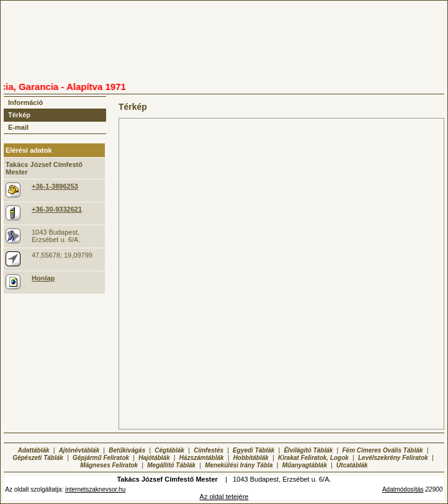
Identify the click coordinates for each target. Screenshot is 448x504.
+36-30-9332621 (57, 209)
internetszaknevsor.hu (95, 489)
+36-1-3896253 (55, 186)
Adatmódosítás (403, 489)
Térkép (19, 115)
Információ (25, 102)
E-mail (18, 127)
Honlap (43, 278)
